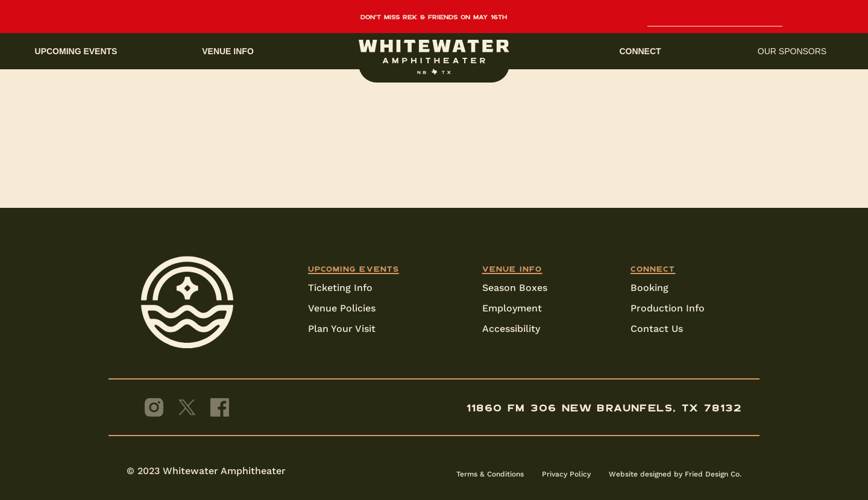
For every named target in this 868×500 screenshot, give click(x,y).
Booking (649, 288)
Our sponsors (792, 51)
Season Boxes (515, 288)
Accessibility (511, 329)
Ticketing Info (340, 288)
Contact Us (657, 329)
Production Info (668, 308)
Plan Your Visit (342, 329)
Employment (512, 308)
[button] (434, 51)
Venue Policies (342, 308)
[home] (434, 57)
